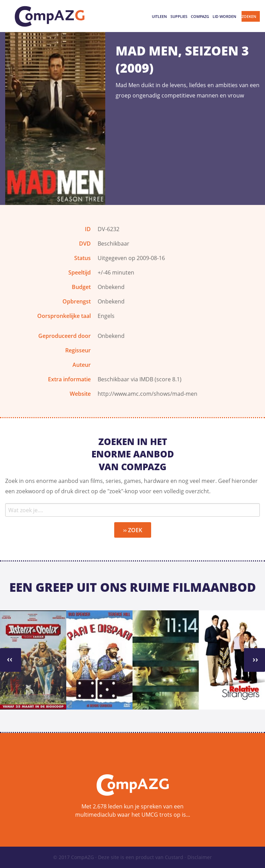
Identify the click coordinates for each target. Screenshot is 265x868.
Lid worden (224, 16)
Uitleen (159, 16)
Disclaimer (200, 857)
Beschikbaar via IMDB (125, 379)
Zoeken (249, 16)
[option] (33, 660)
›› (10, 659)
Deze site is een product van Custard (141, 857)
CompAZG (200, 16)
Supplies (179, 16)
